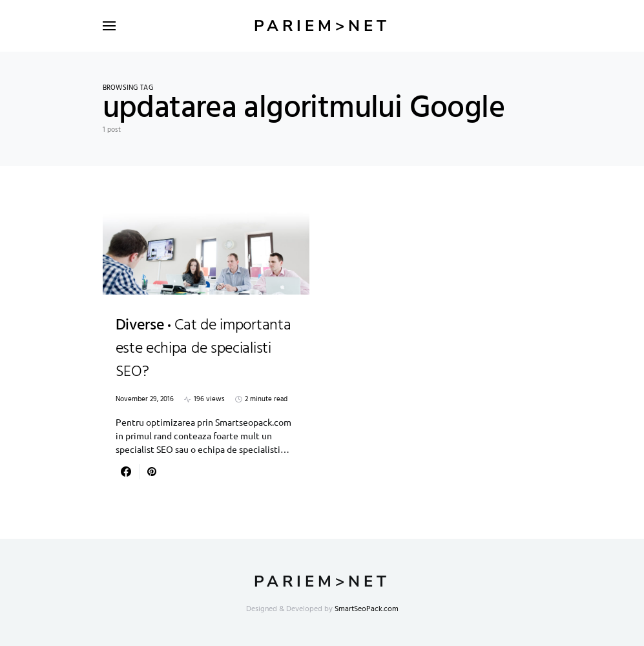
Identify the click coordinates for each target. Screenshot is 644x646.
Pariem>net (322, 26)
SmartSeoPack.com (367, 609)
